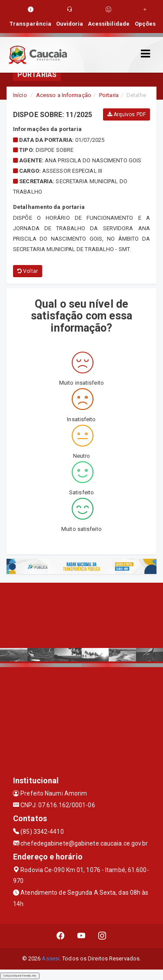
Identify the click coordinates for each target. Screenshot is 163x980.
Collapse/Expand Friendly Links (20, 976)
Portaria (109, 95)
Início (20, 95)
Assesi (51, 958)
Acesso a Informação (64, 95)
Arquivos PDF (126, 114)
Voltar (28, 271)
